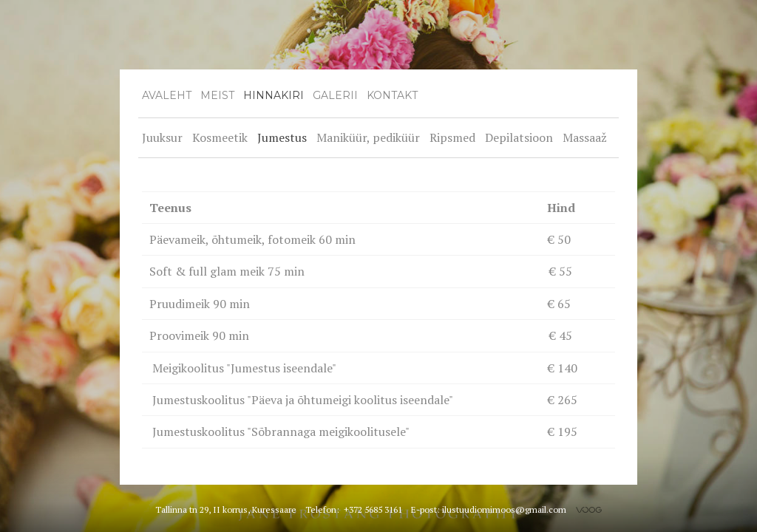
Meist (217, 95)
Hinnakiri (274, 95)
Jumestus (282, 137)
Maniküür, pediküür (368, 137)
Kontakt (392, 95)
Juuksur (162, 137)
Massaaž (585, 137)
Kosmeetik (220, 137)
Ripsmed (452, 137)
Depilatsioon (519, 137)
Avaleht (167, 95)
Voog (589, 510)
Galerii (335, 95)
